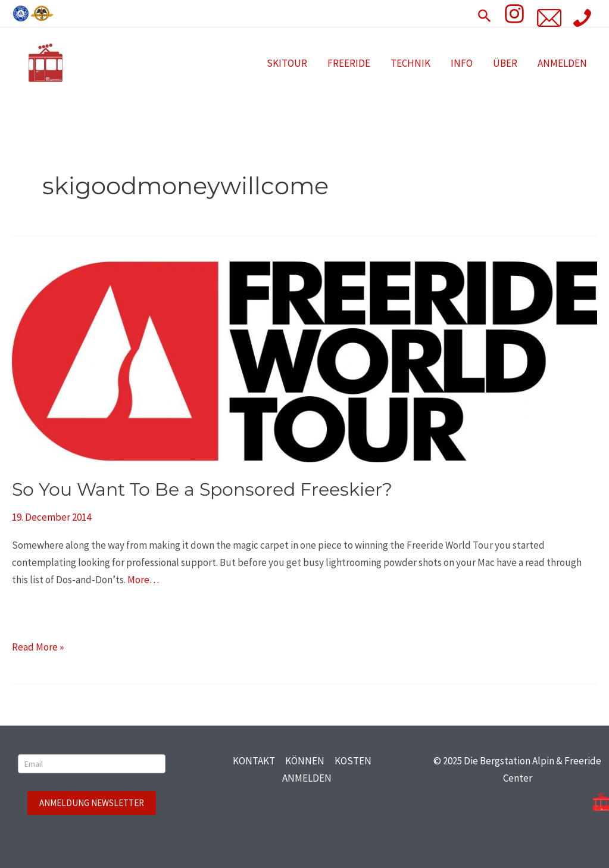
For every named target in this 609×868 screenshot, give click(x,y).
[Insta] (514, 14)
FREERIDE (349, 63)
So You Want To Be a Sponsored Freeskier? (202, 489)
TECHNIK (410, 63)
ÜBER (505, 63)
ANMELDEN (562, 63)
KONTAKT (254, 761)
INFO (462, 63)
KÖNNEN (305, 761)
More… (143, 580)
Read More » (38, 646)
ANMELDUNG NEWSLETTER (92, 803)
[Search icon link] (485, 14)
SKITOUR (287, 63)
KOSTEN (353, 761)
